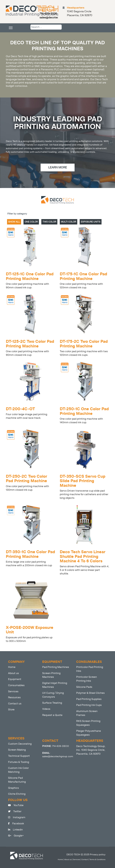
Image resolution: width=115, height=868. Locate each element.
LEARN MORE (58, 167)
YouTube (16, 805)
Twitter (15, 811)
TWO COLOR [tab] (49, 222)
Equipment (15, 679)
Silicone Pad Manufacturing (17, 780)
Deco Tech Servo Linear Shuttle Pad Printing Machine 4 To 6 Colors (83, 556)
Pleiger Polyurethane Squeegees (89, 733)
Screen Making (17, 750)
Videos (46, 709)
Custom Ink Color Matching (18, 770)
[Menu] (11, 28)
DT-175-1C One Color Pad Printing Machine (83, 276)
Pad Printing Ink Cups (89, 705)
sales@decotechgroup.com (58, 756)
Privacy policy (98, 854)
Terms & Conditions (97, 859)
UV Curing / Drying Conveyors (53, 695)
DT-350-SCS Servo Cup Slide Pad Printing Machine (83, 481)
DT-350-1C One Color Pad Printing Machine (30, 554)
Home (12, 667)
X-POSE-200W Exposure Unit (30, 630)
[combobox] (46, 27)
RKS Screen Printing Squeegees (88, 723)
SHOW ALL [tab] (14, 222)
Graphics (13, 788)
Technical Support (19, 756)
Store (11, 710)
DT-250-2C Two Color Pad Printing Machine (27, 479)
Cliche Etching (17, 794)
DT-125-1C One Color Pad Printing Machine (30, 276)
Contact (85, 859)
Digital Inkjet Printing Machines (55, 685)
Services (13, 691)
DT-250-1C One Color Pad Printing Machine (84, 411)
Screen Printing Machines (51, 675)
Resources (14, 697)
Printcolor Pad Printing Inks (90, 669)
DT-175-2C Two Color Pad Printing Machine (84, 344)
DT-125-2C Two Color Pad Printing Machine (30, 344)
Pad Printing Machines (56, 667)
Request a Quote (52, 715)
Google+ (16, 836)
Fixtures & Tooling (19, 762)
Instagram (17, 817)
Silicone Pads (84, 687)
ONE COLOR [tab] (31, 222)
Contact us (15, 704)
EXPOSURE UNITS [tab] (91, 222)
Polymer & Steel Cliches (90, 693)
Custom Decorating (20, 744)
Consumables (16, 685)
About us (13, 673)
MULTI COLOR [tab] (69, 222)
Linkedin (15, 830)
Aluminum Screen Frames (87, 713)
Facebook (16, 824)
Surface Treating (52, 703)
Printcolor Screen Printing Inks (87, 679)
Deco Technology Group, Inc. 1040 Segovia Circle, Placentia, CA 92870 (91, 750)
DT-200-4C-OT (20, 409)
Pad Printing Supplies (89, 699)
